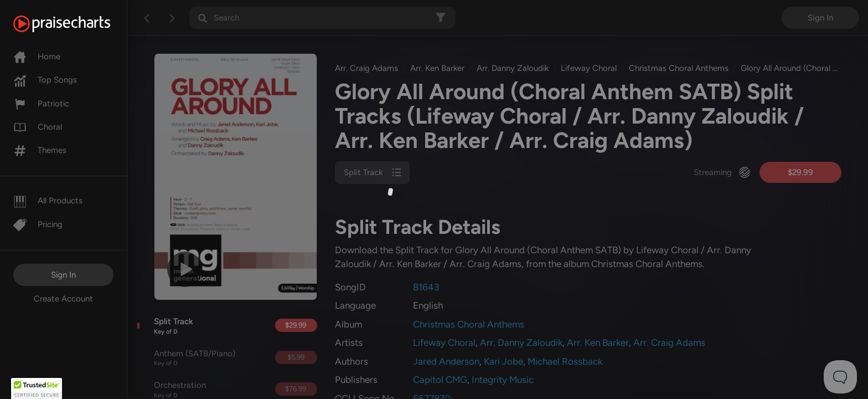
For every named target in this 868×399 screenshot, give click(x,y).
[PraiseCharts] (76, 24)
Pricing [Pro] (38, 224)
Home (37, 57)
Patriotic (41, 104)
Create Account (63, 299)
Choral (38, 127)
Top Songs (45, 80)
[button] (37, 388)
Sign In (63, 275)
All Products (48, 201)
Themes (40, 150)
